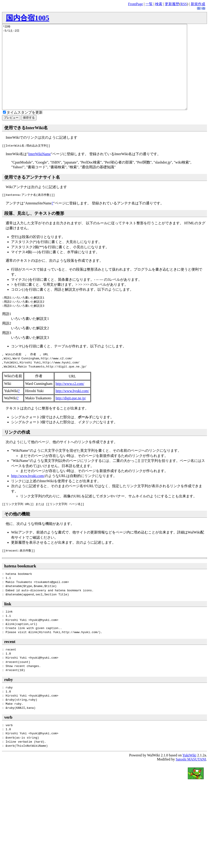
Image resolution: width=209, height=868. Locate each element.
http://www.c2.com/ (70, 401)
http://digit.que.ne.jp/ (71, 415)
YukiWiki (189, 772)
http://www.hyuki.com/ (72, 408)
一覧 (149, 4)
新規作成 (198, 4)
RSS (184, 4)
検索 (159, 4)
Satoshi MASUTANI (191, 776)
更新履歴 (172, 4)
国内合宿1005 (28, 18)
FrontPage (136, 4)
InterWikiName (39, 171)
